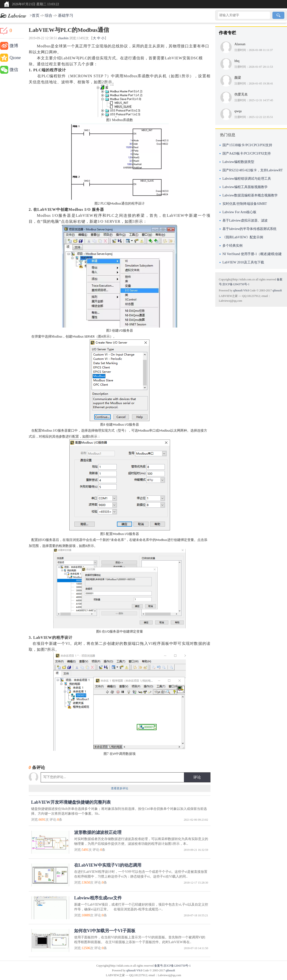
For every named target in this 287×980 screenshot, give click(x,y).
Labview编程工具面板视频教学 (245, 187)
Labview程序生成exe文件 (98, 898)
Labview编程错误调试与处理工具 (247, 179)
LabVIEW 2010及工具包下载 (243, 262)
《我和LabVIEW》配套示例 (243, 237)
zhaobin (63, 38)
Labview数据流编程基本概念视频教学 (250, 195)
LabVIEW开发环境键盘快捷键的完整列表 (71, 802)
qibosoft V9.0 (241, 290)
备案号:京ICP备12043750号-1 (172, 966)
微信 (14, 70)
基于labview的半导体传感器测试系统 (249, 229)
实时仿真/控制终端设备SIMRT (245, 204)
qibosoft (277, 290)
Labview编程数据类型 (238, 162)
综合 (49, 15)
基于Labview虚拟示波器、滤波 (245, 220)
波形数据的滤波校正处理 (98, 832)
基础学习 (66, 15)
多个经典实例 (232, 246)
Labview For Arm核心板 (239, 212)
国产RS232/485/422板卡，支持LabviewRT (253, 170)
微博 (14, 46)
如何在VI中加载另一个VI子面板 (105, 931)
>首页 (35, 15)
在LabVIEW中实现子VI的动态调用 (108, 865)
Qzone (15, 58)
